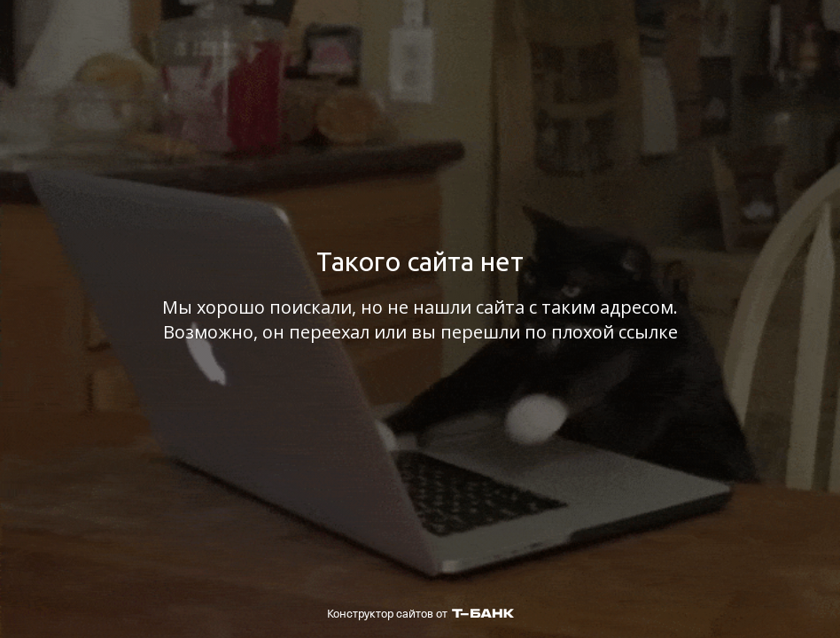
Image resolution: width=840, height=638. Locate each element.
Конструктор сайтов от (420, 614)
